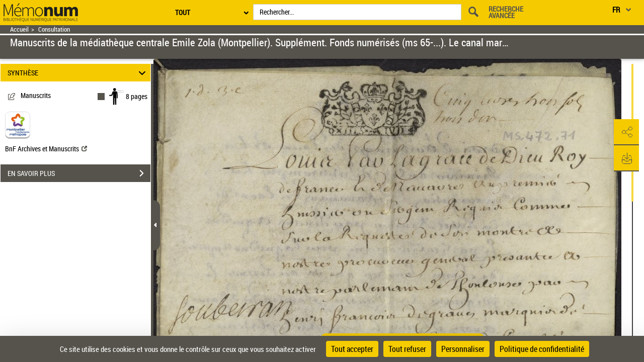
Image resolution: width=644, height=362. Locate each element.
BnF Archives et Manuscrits (46, 149)
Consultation (54, 29)
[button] (626, 132)
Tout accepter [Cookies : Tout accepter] (352, 349)
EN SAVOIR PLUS (79, 173)
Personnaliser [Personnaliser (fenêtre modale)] (463, 349)
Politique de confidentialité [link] (542, 349)
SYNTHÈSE (78, 73)
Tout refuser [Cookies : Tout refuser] (407, 349)
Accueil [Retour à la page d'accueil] (19, 29)
